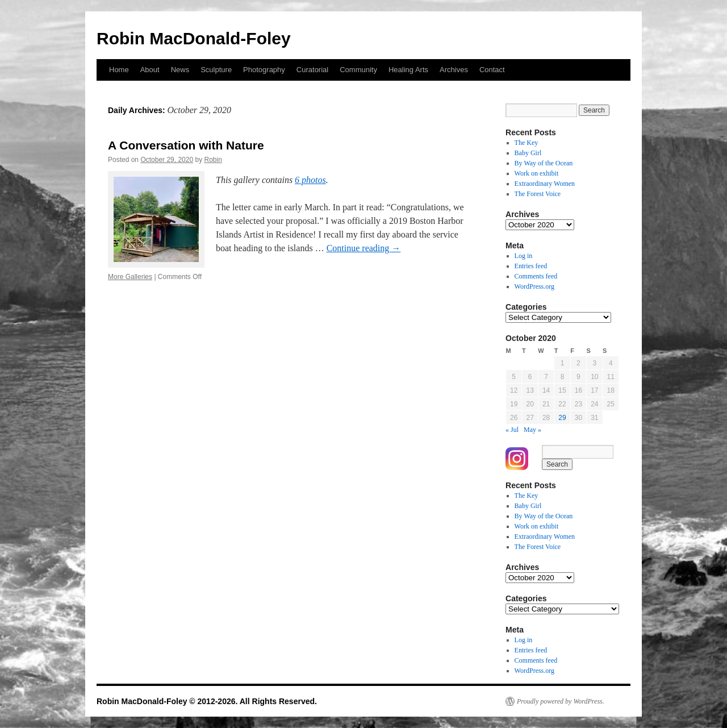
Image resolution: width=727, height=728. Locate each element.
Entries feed (531, 266)
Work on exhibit (537, 173)
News (180, 70)
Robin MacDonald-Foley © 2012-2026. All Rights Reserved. (207, 701)
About (150, 70)
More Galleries (130, 277)
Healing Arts (408, 70)
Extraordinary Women (545, 184)
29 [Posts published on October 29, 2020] (562, 418)
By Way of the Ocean (544, 163)
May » (532, 430)
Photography (264, 70)
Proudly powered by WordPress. (561, 701)
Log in (524, 256)
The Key (527, 143)
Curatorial (312, 70)
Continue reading (364, 248)
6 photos (310, 180)
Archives (454, 70)
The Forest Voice (538, 194)
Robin (213, 160)
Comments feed (536, 276)
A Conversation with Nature (186, 145)
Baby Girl (528, 153)
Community (358, 70)
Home (119, 70)
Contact (492, 70)
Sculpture (216, 70)
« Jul (512, 430)
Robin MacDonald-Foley (194, 38)
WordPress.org (534, 286)
